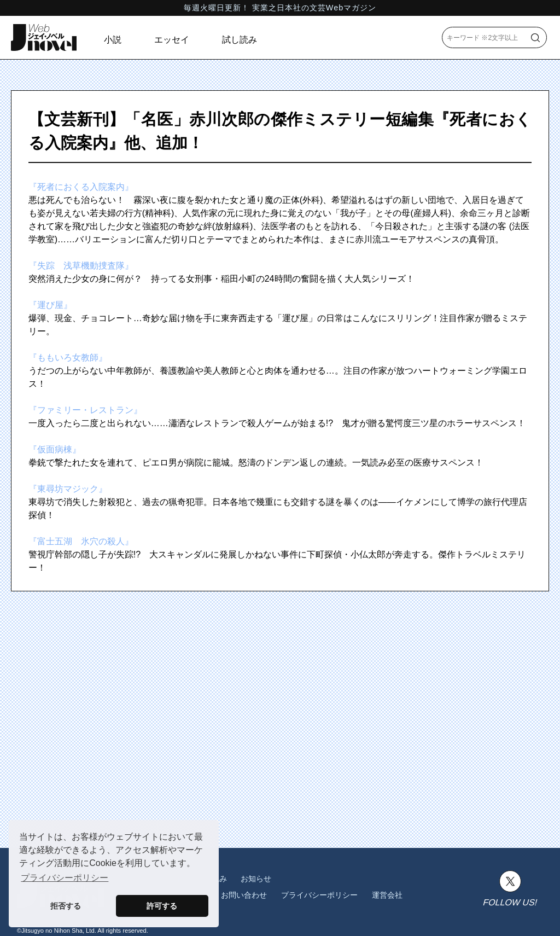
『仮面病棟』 (55, 449)
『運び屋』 (50, 305)
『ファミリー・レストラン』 (85, 410)
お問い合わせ (244, 895)
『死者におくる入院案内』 (81, 187)
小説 (113, 40)
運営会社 (387, 895)
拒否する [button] (66, 906)
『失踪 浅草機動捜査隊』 (81, 266)
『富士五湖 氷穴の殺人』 (81, 541)
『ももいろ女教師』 (68, 357)
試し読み (240, 40)
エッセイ (172, 40)
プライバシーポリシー (319, 895)
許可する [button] (162, 906)
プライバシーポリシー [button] (65, 878)
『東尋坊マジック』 (68, 489)
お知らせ (256, 879)
